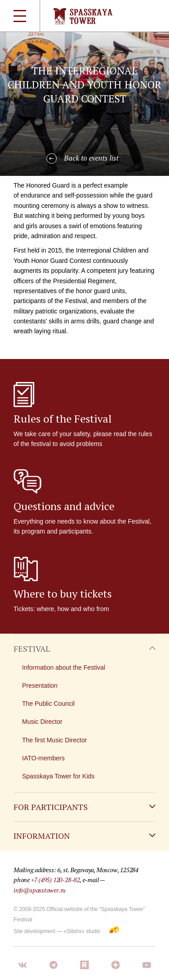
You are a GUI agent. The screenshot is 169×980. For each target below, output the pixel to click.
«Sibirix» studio (82, 931)
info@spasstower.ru (40, 890)
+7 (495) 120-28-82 (55, 880)
